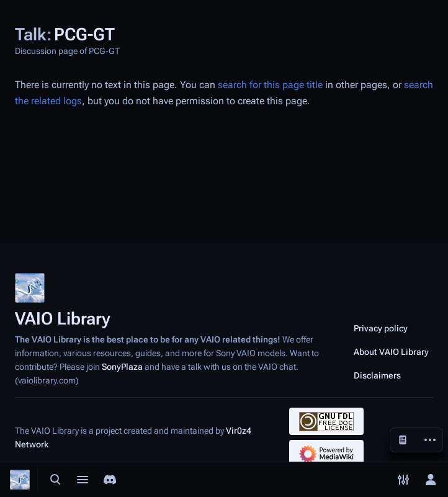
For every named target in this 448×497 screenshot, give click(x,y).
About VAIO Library (391, 352)
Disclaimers (377, 375)
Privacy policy (381, 328)
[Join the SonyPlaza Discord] (110, 480)
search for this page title (270, 85)
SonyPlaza (122, 367)
